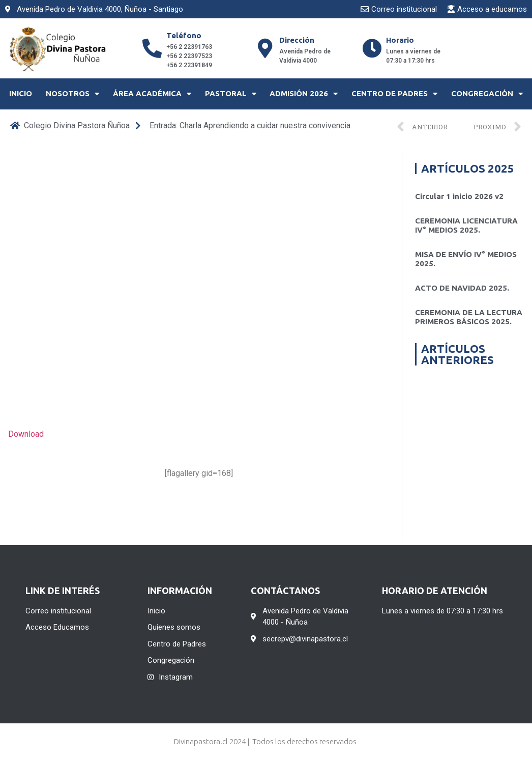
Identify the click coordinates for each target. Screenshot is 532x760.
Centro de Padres (394, 94)
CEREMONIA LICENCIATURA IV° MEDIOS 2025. (466, 225)
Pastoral (231, 94)
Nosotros (72, 94)
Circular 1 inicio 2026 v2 (459, 196)
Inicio (21, 93)
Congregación (487, 94)
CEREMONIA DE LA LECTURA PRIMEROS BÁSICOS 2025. (469, 317)
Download (26, 434)
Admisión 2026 (304, 94)
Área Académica (152, 94)
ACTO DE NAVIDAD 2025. (462, 288)
